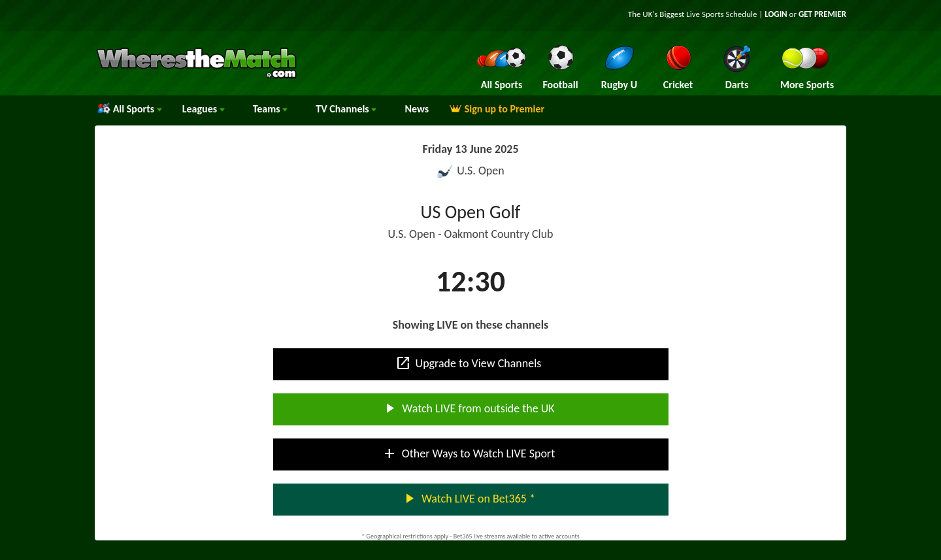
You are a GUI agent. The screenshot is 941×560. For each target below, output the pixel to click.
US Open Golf (471, 212)
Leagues (204, 109)
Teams (271, 109)
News (417, 109)
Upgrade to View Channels (469, 363)
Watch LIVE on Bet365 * (468, 499)
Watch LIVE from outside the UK (468, 408)
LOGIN (776, 14)
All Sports (130, 109)
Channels (346, 109)
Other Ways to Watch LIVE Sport (468, 453)
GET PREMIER (822, 14)
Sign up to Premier (497, 109)
